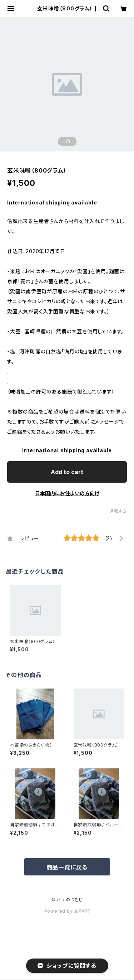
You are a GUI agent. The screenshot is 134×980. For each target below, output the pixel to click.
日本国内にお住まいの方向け (67, 493)
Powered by (67, 911)
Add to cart (67, 472)
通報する (118, 511)
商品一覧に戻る (67, 867)
